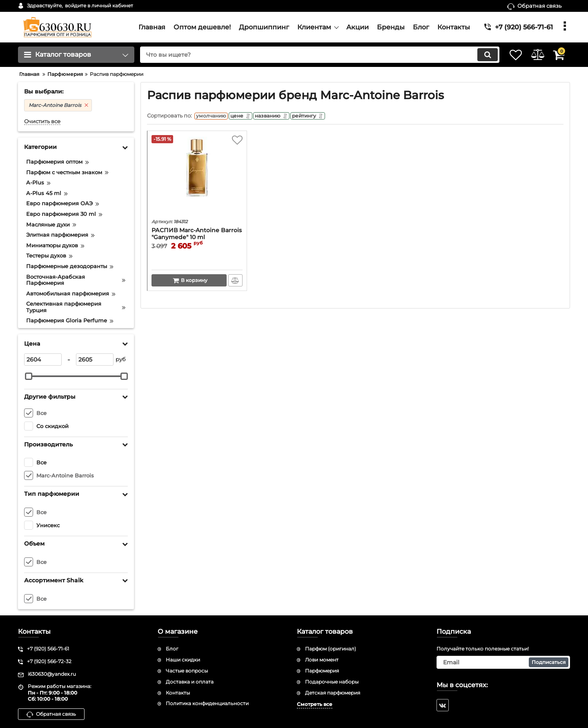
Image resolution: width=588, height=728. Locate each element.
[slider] (29, 376)
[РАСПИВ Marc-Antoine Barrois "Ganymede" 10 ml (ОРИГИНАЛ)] (197, 178)
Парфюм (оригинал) (331, 649)
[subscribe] (503, 662)
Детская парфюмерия (333, 693)
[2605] (95, 360)
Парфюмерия (322, 671)
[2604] (43, 360)
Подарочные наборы (332, 682)
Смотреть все (315, 704)
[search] (309, 55)
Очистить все (42, 121)
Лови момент (322, 660)
